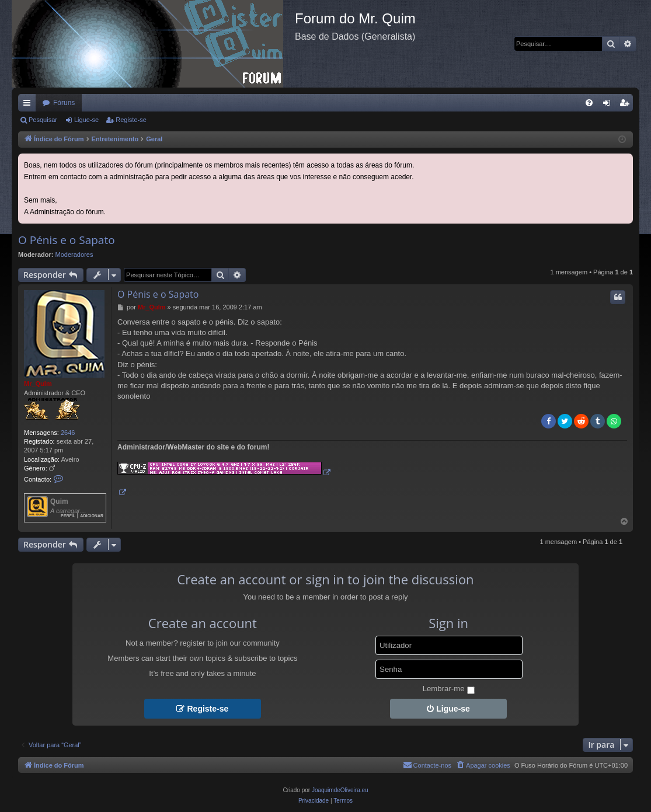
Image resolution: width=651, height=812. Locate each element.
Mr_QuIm (38, 384)
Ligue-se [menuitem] (609, 105)
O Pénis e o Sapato (67, 240)
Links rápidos (29, 105)
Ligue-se (86, 120)
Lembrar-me (449, 689)
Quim (59, 501)
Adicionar (92, 515)
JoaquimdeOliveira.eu (340, 790)
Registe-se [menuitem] (627, 105)
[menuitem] (589, 103)
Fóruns (64, 103)
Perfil (68, 515)
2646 (68, 433)
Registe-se (131, 120)
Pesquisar (43, 120)
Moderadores (74, 255)
